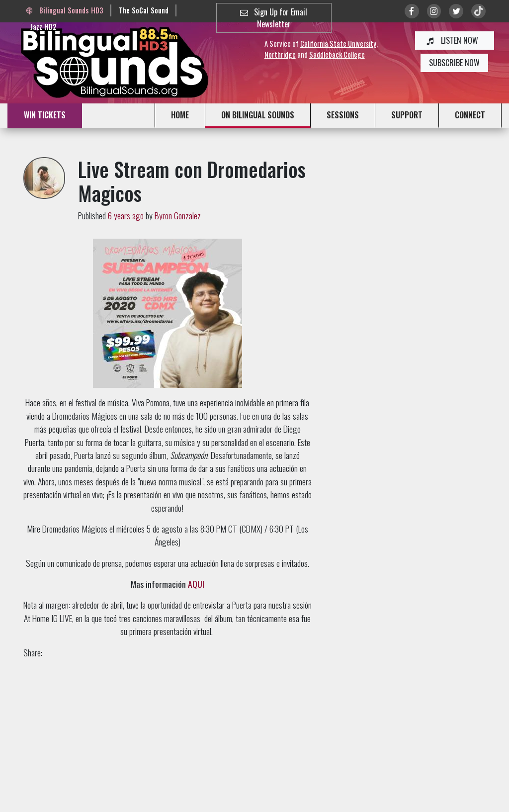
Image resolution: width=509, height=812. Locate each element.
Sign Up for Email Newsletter (274, 18)
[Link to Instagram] (434, 11)
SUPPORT (407, 115)
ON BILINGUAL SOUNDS (258, 115)
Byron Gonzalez (178, 215)
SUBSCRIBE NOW (454, 63)
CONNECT (470, 115)
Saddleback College (337, 54)
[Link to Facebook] (412, 11)
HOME (180, 115)
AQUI (196, 584)
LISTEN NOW (454, 40)
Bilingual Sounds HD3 (65, 10)
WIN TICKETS (45, 115)
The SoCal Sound (144, 10)
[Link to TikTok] (478, 11)
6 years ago (126, 215)
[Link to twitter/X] (456, 11)
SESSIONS (343, 115)
